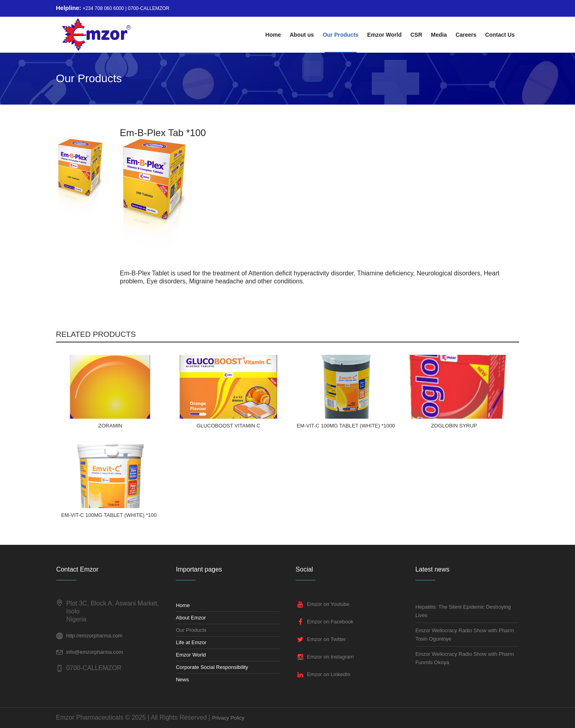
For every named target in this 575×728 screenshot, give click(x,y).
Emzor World (191, 655)
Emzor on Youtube (328, 604)
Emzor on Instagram (330, 657)
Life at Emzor (191, 642)
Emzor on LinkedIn (329, 674)
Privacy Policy (228, 718)
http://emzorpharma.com (94, 636)
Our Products (191, 630)
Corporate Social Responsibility (212, 667)
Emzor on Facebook (330, 622)
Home (183, 605)
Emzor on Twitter (326, 639)
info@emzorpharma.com (95, 652)
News (182, 680)
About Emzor (191, 618)
